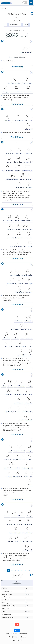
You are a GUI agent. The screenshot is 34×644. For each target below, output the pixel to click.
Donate (17, 630)
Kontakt (20, 640)
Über (13, 640)
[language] (2, 41)
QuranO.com (16, 637)
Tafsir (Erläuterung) (17, 67)
